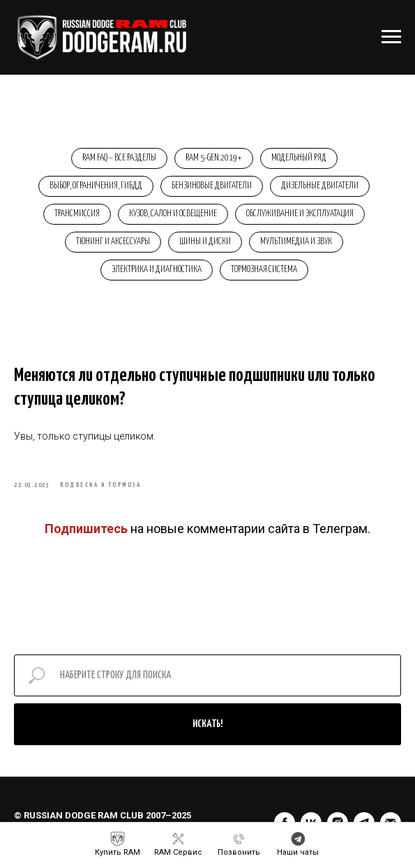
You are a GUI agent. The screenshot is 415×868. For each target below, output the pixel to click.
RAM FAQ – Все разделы (119, 158)
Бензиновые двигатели (212, 186)
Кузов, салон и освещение (173, 214)
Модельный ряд (299, 158)
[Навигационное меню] (391, 37)
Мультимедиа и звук (296, 242)
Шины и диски (205, 242)
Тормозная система (264, 270)
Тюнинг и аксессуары (113, 242)
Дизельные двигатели (320, 186)
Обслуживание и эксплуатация (300, 214)
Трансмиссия (77, 214)
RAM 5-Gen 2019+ (214, 158)
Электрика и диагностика (157, 270)
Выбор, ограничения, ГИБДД (96, 186)
